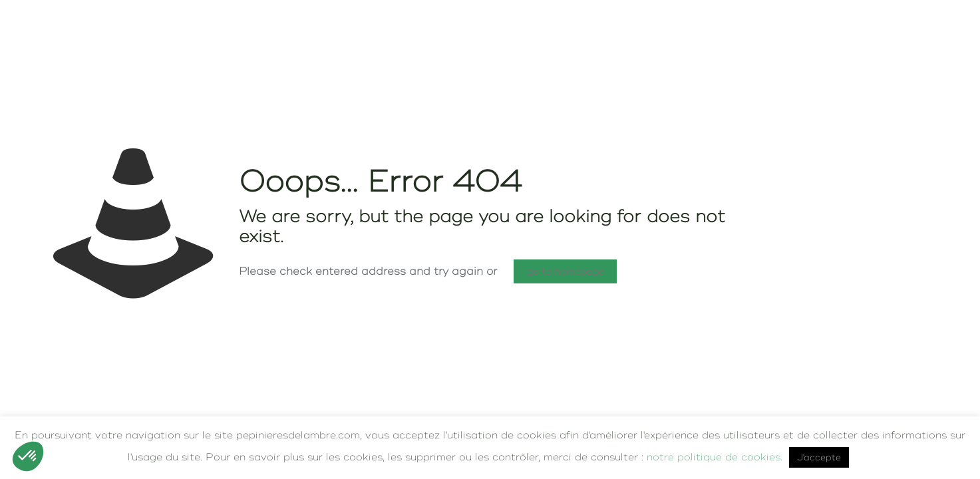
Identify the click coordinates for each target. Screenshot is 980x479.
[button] (28, 456)
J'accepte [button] (819, 457)
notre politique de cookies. (715, 457)
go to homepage (565, 271)
